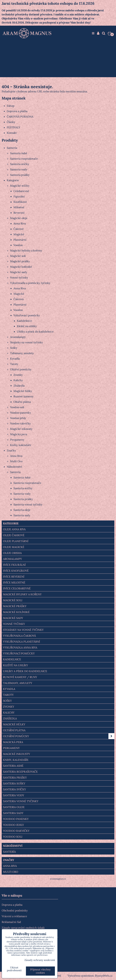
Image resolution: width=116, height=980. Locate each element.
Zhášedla (19, 386)
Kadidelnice (24, 321)
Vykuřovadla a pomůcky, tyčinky (30, 283)
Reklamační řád (11, 922)
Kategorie (13, 180)
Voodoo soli (17, 407)
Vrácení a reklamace (14, 916)
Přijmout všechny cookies (40, 971)
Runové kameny (23, 396)
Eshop (11, 106)
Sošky (14, 348)
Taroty (14, 364)
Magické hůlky (23, 391)
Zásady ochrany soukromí (40, 960)
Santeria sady (22, 515)
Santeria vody (19, 169)
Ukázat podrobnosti (14, 969)
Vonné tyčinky (19, 277)
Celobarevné (21, 191)
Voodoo (18, 245)
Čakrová (19, 299)
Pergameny (17, 440)
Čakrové (19, 229)
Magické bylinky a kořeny (26, 250)
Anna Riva (20, 223)
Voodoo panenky (20, 413)
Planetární (20, 240)
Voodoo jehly (18, 418)
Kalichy (18, 380)
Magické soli (18, 256)
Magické (19, 234)
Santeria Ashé (19, 153)
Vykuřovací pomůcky (27, 315)
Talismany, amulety (22, 353)
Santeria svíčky (20, 164)
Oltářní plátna (22, 402)
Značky (11, 450)
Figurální (19, 196)
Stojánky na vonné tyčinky (26, 342)
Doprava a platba (17, 111)
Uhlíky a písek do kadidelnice (35, 332)
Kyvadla (15, 359)
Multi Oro (16, 461)
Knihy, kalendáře (21, 445)
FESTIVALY (13, 127)
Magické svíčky (20, 186)
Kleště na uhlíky (27, 326)
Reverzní (19, 213)
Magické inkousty (21, 429)
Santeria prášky (20, 175)
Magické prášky (20, 261)
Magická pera (19, 434)
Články (11, 122)
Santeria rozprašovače (24, 159)
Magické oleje (19, 218)
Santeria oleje (22, 510)
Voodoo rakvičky (20, 423)
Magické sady (19, 272)
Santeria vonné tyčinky (28, 504)
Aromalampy (18, 337)
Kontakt (12, 133)
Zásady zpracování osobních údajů (23, 928)
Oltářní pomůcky (21, 369)
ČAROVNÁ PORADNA (20, 117)
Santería (12, 148)
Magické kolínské (21, 267)
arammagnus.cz (58, 879)
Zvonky (18, 375)
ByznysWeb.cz (104, 976)
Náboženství (14, 467)
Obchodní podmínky (15, 910)
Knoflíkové (20, 202)
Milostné (19, 207)
